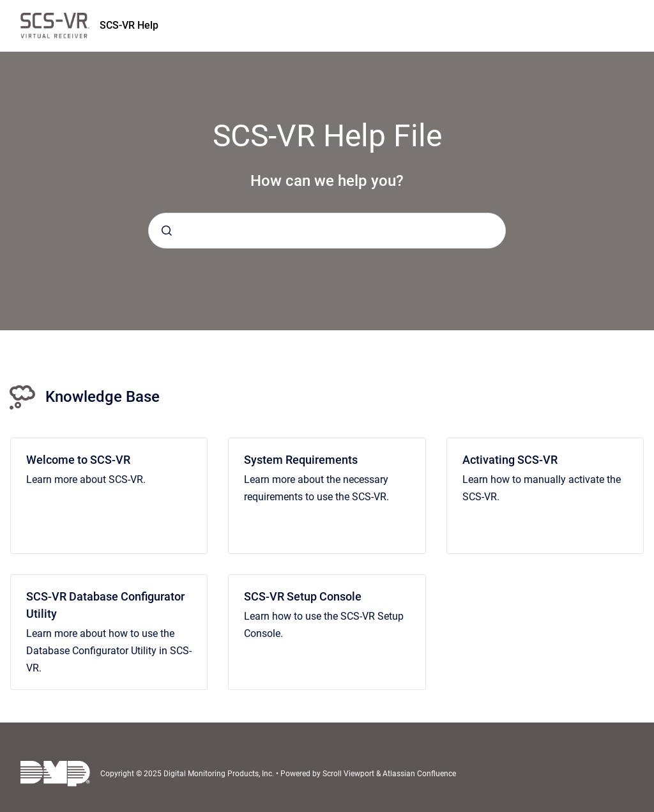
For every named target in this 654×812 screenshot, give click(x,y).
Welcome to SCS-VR (78, 460)
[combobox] (327, 231)
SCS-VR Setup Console (303, 596)
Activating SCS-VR (510, 460)
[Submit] (167, 231)
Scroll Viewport (349, 774)
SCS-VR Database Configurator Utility (105, 605)
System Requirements (301, 460)
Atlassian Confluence (419, 774)
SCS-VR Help (129, 25)
